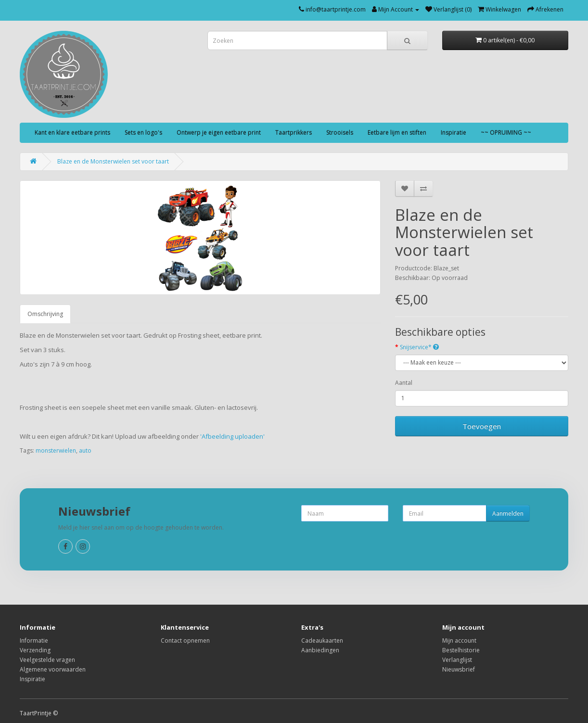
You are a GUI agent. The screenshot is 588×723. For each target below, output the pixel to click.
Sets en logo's (143, 133)
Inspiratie (454, 133)
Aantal (404, 383)
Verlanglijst (457, 660)
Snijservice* (419, 347)
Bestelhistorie (461, 650)
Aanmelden (508, 514)
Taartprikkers (294, 133)
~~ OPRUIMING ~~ (506, 133)
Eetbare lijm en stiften (397, 133)
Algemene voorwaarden (53, 669)
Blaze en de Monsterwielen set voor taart (113, 161)
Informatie (34, 641)
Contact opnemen (185, 641)
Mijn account (459, 641)
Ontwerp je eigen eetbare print (219, 133)
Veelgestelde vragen (47, 660)
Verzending (35, 650)
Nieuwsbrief (459, 669)
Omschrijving (45, 314)
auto (85, 450)
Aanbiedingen (320, 650)
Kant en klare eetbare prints (72, 133)
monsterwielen (56, 450)
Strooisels (340, 133)
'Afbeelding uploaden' (233, 436)
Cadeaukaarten (322, 641)
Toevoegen (482, 426)
